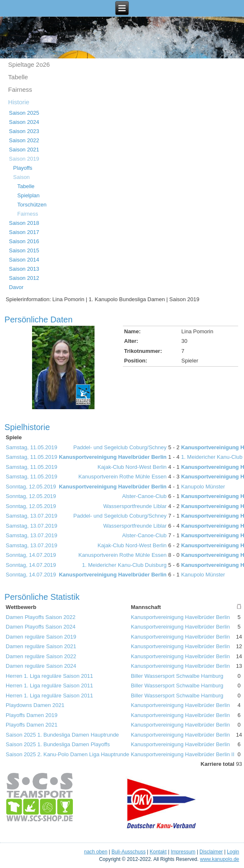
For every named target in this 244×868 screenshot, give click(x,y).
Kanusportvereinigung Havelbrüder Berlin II (183, 754)
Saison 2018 (24, 223)
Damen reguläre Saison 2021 (41, 646)
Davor (16, 287)
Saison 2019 (24, 159)
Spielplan (29, 195)
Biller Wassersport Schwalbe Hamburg (177, 676)
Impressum (183, 852)
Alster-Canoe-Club (144, 496)
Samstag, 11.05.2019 (32, 447)
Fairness (20, 89)
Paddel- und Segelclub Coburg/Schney (120, 447)
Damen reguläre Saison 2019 (41, 637)
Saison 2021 (24, 150)
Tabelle (18, 77)
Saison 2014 (24, 260)
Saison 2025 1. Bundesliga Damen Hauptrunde (62, 735)
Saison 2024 (24, 122)
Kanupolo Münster (203, 487)
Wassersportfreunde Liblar (135, 506)
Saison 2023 (24, 131)
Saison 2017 (24, 232)
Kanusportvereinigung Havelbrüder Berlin (113, 457)
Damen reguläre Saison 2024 (41, 666)
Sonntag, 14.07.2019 (31, 555)
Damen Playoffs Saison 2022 (41, 617)
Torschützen (32, 205)
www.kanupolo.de (219, 859)
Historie (19, 102)
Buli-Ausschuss (129, 852)
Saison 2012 (24, 278)
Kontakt (158, 852)
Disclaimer (211, 852)
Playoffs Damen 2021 (32, 725)
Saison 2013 (24, 269)
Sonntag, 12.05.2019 (31, 487)
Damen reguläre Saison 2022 (41, 656)
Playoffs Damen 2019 (32, 715)
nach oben (96, 852)
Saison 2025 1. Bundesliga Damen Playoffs (58, 744)
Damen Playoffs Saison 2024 (41, 627)
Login (233, 852)
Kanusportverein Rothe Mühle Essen (122, 477)
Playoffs (23, 168)
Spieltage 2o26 (29, 64)
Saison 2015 (24, 250)
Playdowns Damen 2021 (35, 705)
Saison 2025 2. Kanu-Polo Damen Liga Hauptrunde (67, 754)
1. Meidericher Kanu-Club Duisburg (124, 565)
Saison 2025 (24, 113)
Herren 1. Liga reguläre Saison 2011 (50, 676)
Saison (22, 177)
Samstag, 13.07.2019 (32, 516)
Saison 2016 (24, 241)
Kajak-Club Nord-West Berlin (132, 467)
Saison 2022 (24, 140)
